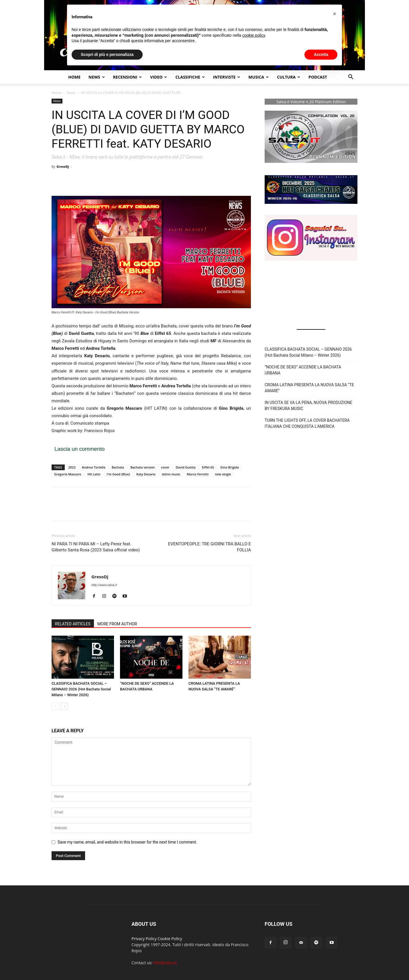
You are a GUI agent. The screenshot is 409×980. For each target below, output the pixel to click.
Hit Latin (94, 474)
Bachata (118, 467)
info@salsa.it (165, 963)
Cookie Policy (170, 939)
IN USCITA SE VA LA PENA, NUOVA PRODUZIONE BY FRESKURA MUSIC (308, 406)
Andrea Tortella (94, 467)
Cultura (289, 77)
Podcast (318, 77)
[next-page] (64, 706)
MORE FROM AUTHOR (117, 624)
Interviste (227, 77)
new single (223, 474)
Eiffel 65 (208, 467)
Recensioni (128, 77)
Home (74, 77)
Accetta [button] (321, 54)
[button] (351, 78)
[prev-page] (55, 706)
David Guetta (186, 467)
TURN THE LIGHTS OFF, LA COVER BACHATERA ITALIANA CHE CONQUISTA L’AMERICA (307, 423)
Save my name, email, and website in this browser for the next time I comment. (127, 842)
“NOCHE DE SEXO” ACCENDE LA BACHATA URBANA (303, 370)
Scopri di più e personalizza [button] (107, 54)
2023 (72, 467)
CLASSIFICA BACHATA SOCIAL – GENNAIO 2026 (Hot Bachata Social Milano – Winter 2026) (81, 689)
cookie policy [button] (254, 35)
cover (165, 467)
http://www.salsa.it (104, 585)
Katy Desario (146, 474)
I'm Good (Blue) (118, 474)
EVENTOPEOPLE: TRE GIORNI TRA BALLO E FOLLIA (210, 547)
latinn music (171, 474)
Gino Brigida (230, 467)
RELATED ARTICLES (73, 624)
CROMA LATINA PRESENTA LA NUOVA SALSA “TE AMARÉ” (309, 388)
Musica (258, 77)
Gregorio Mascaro (68, 474)
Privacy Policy (144, 939)
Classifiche (190, 77)
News (71, 93)
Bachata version (142, 467)
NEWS (97, 77)
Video (159, 77)
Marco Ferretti (198, 474)
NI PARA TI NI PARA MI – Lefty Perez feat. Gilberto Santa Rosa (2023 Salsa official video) (96, 547)
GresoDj (63, 166)
